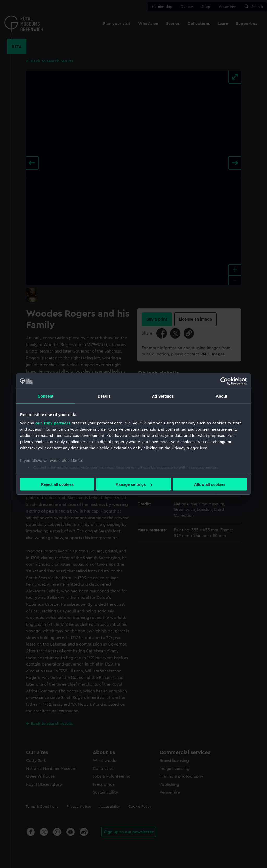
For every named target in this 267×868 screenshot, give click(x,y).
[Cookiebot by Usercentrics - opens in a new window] (224, 381)
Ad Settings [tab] (163, 396)
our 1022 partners (53, 423)
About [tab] (222, 396)
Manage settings (134, 484)
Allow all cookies (210, 484)
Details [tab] (104, 396)
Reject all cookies (57, 484)
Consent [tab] (45, 396)
